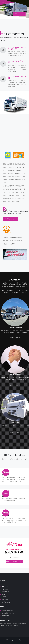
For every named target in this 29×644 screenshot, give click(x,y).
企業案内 (4, 597)
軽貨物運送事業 (5, 616)
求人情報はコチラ (10, 219)
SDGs (3, 594)
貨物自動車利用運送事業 (8, 613)
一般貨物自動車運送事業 (8, 610)
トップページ (5, 584)
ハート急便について (7, 14)
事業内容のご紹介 (19, 14)
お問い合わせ (5, 599)
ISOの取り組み (5, 592)
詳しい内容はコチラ (15, 338)
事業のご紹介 (5, 589)
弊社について (5, 587)
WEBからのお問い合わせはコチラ (15, 561)
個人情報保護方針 (6, 602)
